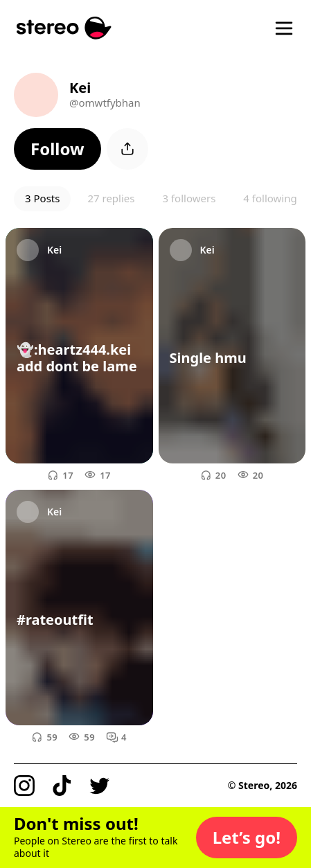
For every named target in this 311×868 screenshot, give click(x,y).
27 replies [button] (111, 198)
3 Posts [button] (42, 198)
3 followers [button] (189, 198)
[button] (57, 149)
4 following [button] (270, 198)
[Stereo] (64, 28)
